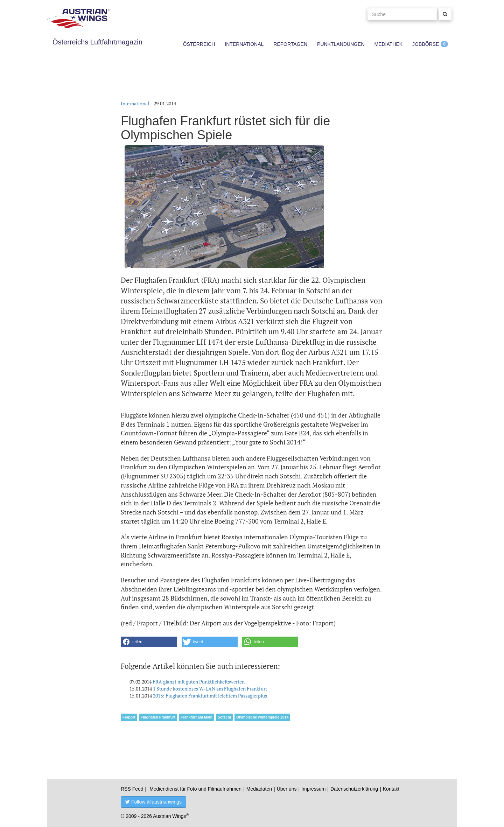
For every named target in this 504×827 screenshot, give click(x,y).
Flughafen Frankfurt (158, 717)
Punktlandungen (341, 44)
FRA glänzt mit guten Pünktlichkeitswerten (199, 682)
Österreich (199, 44)
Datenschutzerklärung (354, 789)
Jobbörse (426, 44)
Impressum (313, 789)
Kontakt (391, 789)
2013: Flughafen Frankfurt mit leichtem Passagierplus (210, 696)
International (244, 44)
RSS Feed (132, 789)
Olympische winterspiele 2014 (262, 717)
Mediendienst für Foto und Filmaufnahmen (195, 789)
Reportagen (290, 44)
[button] (149, 642)
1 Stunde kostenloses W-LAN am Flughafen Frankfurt (210, 689)
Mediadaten (259, 789)
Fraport (129, 717)
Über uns (287, 789)
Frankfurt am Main (197, 717)
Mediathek (388, 44)
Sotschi (224, 717)
